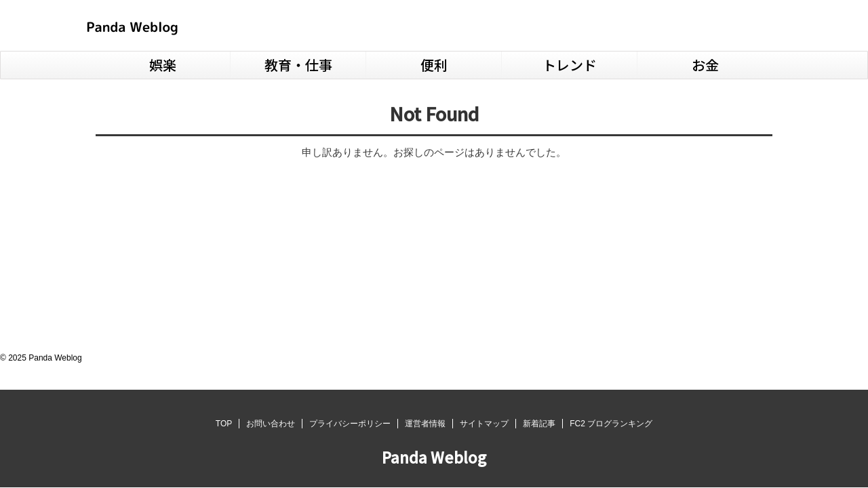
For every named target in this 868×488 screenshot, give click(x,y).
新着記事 (539, 424)
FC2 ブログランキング (611, 424)
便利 (434, 65)
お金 (705, 65)
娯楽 (163, 65)
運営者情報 (425, 424)
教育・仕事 (298, 65)
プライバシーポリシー (350, 424)
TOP (224, 424)
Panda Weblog (434, 457)
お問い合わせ (271, 424)
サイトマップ (484, 424)
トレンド (570, 65)
